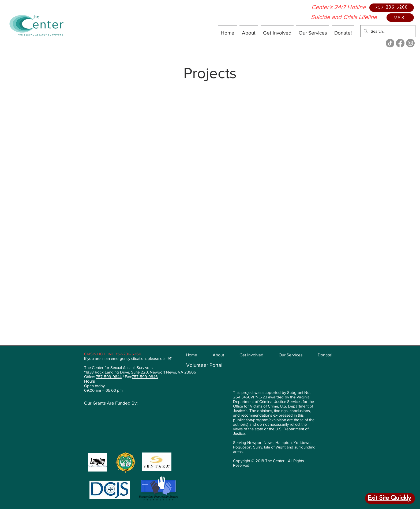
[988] (400, 18)
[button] (249, 31)
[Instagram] (410, 43)
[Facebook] (400, 43)
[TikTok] (390, 43)
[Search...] (387, 31)
